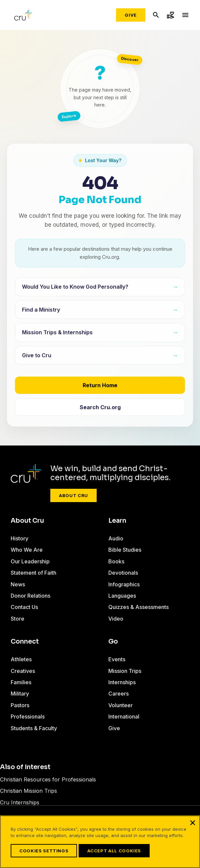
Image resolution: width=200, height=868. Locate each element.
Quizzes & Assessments (138, 607)
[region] (100, 842)
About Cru (73, 495)
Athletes (21, 659)
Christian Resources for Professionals (48, 779)
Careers (118, 694)
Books (116, 561)
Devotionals (123, 573)
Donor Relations (30, 596)
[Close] (193, 823)
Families (21, 682)
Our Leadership (30, 561)
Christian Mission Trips (28, 791)
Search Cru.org (100, 407)
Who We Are (27, 550)
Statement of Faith (33, 573)
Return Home (100, 385)
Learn (117, 521)
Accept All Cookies (114, 851)
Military (20, 694)
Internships (122, 682)
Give (131, 15)
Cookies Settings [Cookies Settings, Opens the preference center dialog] (44, 851)
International (124, 717)
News (18, 584)
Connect (25, 642)
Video (116, 619)
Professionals (28, 717)
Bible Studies (125, 550)
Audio (116, 538)
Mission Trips (125, 671)
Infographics (124, 584)
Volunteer (120, 705)
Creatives (23, 671)
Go (113, 642)
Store (17, 619)
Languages (122, 596)
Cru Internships (20, 802)
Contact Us (24, 607)
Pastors (20, 705)
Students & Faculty (34, 728)
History (19, 538)
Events (117, 659)
